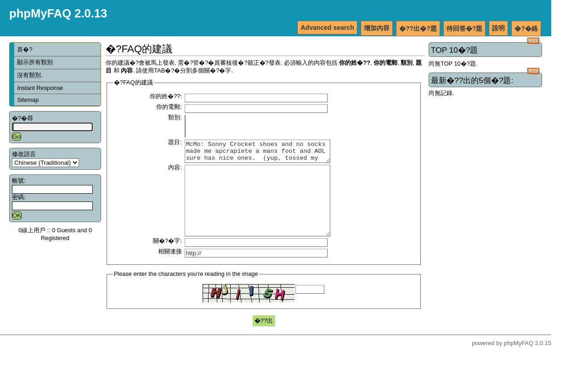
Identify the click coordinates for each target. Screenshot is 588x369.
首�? (25, 49)
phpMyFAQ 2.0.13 (58, 13)
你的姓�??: (166, 96)
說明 (498, 28)
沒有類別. (30, 75)
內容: (175, 171)
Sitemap (28, 100)
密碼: (19, 197)
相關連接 (170, 269)
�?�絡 (526, 28)
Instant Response (40, 88)
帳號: (19, 181)
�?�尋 (23, 118)
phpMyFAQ (519, 361)
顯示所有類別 (35, 62)
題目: (175, 142)
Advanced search (327, 28)
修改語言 (24, 154)
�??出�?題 (418, 28)
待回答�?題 (465, 28)
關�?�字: (167, 259)
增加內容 (377, 28)
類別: (175, 117)
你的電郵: (169, 107)
